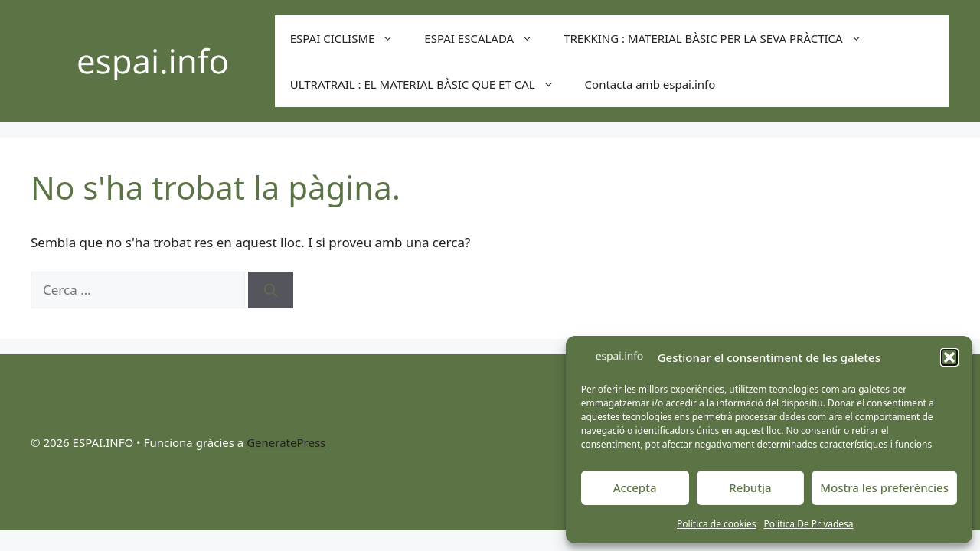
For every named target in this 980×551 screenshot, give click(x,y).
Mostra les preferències (884, 487)
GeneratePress (286, 442)
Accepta (635, 487)
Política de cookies (716, 524)
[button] (949, 357)
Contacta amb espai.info (650, 84)
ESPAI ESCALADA (486, 38)
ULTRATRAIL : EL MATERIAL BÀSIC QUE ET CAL (430, 84)
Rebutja (750, 487)
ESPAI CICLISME (350, 38)
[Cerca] (271, 290)
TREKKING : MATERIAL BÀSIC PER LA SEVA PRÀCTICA (720, 38)
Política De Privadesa (808, 524)
